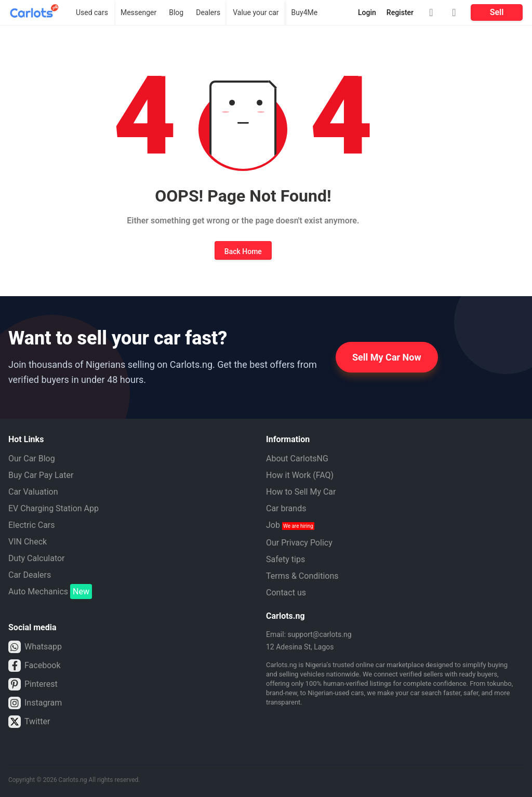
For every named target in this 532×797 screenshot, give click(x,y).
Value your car (256, 12)
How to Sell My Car (301, 492)
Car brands (286, 508)
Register (400, 12)
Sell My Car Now (387, 357)
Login (367, 12)
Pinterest (33, 684)
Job (290, 525)
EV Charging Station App (54, 508)
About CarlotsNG (297, 459)
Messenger (138, 12)
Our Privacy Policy (299, 543)
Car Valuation (33, 492)
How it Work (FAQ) (300, 475)
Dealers (208, 12)
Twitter (29, 722)
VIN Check (28, 542)
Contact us (286, 593)
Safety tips (285, 559)
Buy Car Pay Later (41, 475)
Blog (176, 12)
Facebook (34, 666)
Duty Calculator (37, 558)
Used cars (92, 12)
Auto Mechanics (50, 592)
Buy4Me (305, 12)
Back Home (243, 251)
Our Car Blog (32, 459)
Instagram (35, 703)
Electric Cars (32, 525)
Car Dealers (30, 575)
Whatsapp (35, 647)
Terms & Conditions (302, 576)
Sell (497, 12)
